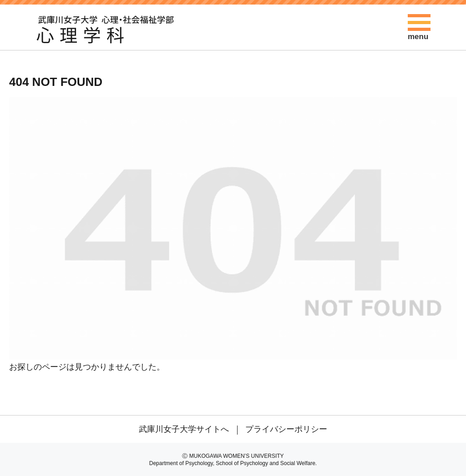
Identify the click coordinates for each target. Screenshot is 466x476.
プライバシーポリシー (286, 429)
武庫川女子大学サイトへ (184, 429)
